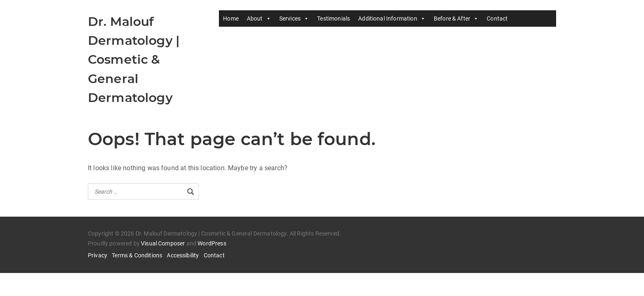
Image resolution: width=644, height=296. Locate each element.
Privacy (98, 255)
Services (294, 18)
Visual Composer (163, 243)
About (259, 18)
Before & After (456, 18)
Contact (497, 18)
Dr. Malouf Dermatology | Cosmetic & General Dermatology (134, 60)
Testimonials (333, 18)
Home (231, 18)
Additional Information (392, 18)
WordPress (212, 243)
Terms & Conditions (137, 255)
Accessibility (183, 255)
